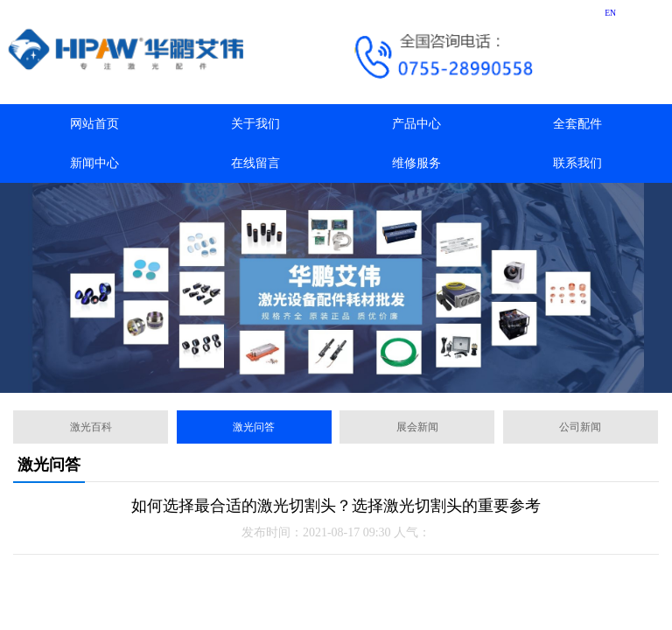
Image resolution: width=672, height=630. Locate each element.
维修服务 (416, 163)
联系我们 (577, 163)
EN (610, 13)
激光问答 (254, 427)
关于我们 (255, 124)
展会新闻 (417, 427)
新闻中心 (94, 163)
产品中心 (416, 124)
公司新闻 (580, 427)
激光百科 (91, 427)
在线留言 (255, 163)
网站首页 (94, 124)
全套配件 (577, 124)
